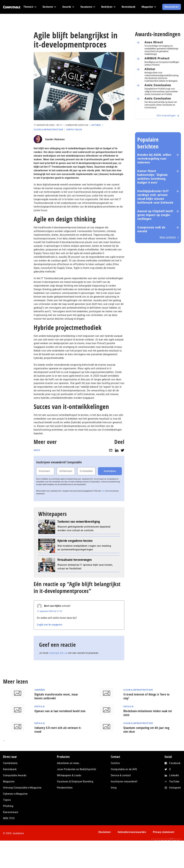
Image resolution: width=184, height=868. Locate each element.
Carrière (40, 690)
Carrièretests (10, 763)
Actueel (96, 125)
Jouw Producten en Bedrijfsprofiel (77, 769)
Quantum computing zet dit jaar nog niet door (146, 730)
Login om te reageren (50, 625)
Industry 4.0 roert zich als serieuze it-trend (58, 730)
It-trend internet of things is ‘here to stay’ (146, 696)
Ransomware (11, 812)
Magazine (9, 782)
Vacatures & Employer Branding (75, 782)
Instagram (175, 788)
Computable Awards (15, 775)
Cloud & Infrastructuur (48, 129)
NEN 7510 (9, 818)
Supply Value (74, 129)
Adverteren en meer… (69, 763)
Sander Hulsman (55, 139)
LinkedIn (174, 775)
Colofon (115, 763)
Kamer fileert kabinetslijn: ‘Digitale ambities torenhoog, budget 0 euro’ (153, 177)
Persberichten (65, 788)
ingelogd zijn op (58, 653)
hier (103, 491)
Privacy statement (164, 832)
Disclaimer (105, 832)
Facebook (175, 763)
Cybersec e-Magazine (15, 794)
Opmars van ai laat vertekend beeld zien (60, 711)
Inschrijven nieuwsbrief (124, 782)
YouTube (174, 782)
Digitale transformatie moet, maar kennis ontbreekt (56, 696)
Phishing (8, 806)
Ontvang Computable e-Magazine (22, 788)
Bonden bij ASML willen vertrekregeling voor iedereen (154, 159)
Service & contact (121, 775)
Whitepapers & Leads (69, 775)
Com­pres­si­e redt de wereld (151, 229)
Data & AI (40, 707)
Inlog (114, 788)
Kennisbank (10, 769)
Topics (7, 800)
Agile (37, 450)
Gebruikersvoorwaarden (132, 832)
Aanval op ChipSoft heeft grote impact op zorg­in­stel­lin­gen (155, 215)
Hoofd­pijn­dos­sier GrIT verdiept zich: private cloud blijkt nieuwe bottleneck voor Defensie (155, 197)
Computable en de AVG (124, 769)
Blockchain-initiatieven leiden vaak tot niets (148, 713)
